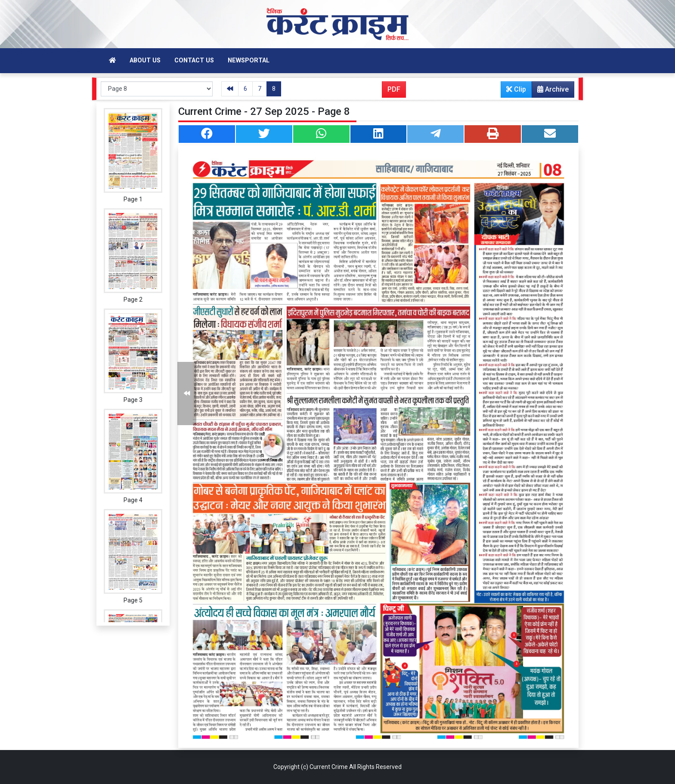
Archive (550, 91)
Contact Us (194, 60)
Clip (516, 89)
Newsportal (249, 60)
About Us (145, 60)
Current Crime (329, 767)
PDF (394, 89)
